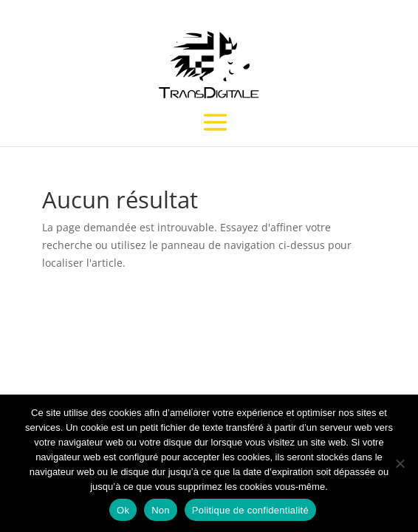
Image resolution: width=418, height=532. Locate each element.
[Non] (400, 463)
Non (161, 510)
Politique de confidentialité (250, 510)
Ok (123, 510)
